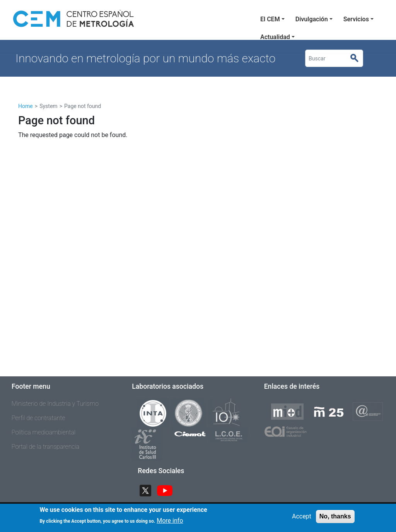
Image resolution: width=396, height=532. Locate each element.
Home (26, 106)
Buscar (358, 58)
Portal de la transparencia (45, 447)
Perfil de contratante (38, 418)
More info (170, 521)
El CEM (270, 19)
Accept (302, 516)
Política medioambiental (44, 432)
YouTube (168, 490)
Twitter (148, 490)
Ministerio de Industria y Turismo (55, 404)
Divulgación (312, 19)
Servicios (356, 19)
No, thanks (335, 516)
